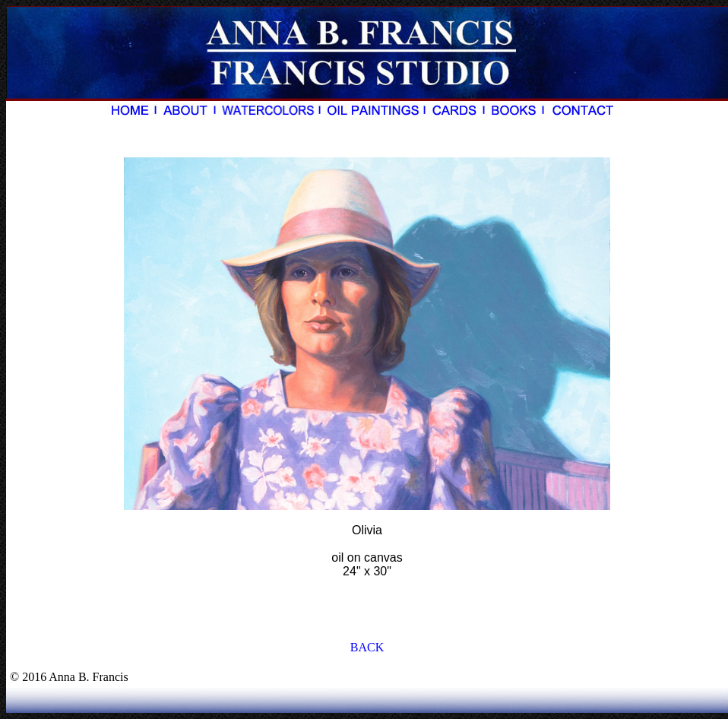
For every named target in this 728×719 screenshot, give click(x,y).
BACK (367, 647)
